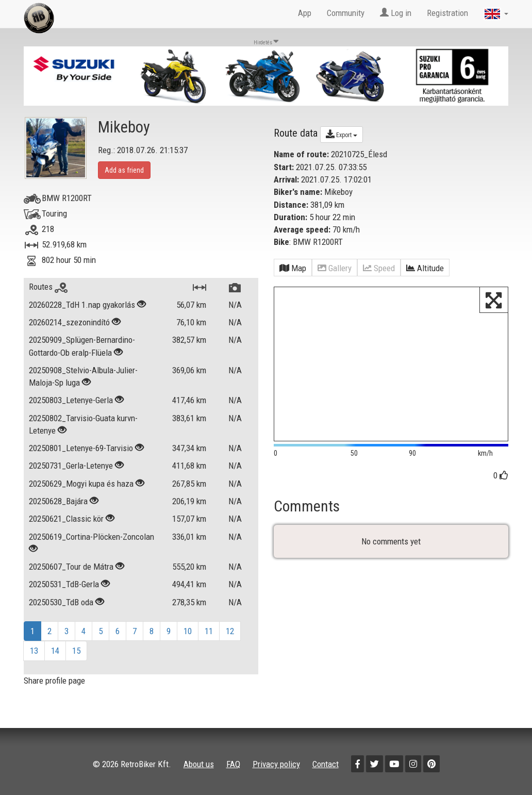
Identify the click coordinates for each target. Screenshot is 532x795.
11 (209, 631)
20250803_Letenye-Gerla (71, 400)
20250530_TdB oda (62, 602)
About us (199, 764)
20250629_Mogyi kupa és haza (82, 484)
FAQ (233, 764)
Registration (447, 13)
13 (34, 651)
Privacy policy (276, 764)
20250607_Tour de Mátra (72, 567)
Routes (48, 287)
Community (346, 13)
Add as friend (124, 170)
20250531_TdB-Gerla (65, 584)
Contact (326, 764)
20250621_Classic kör (67, 519)
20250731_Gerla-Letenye (72, 466)
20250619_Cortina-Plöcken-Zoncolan (92, 537)
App (305, 13)
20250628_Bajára (59, 501)
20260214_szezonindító (69, 322)
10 (188, 631)
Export (342, 134)
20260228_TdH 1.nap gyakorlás (83, 305)
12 (230, 631)
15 (76, 651)
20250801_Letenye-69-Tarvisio (81, 448)
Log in (396, 13)
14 (55, 651)
